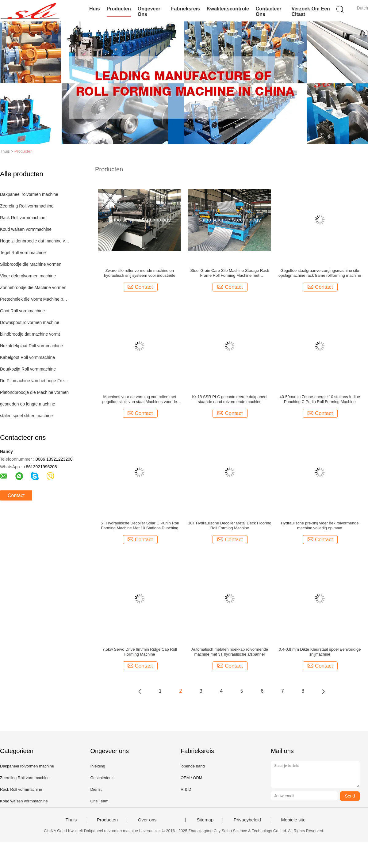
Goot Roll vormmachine (22, 311)
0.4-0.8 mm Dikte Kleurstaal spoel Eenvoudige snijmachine (320, 652)
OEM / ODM (192, 778)
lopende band (193, 766)
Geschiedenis (102, 778)
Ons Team (99, 801)
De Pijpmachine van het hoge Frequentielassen (35, 381)
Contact (16, 495)
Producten (119, 9)
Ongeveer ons (149, 11)
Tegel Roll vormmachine (23, 253)
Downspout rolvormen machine (30, 322)
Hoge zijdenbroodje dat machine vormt (35, 241)
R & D (186, 789)
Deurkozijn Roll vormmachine (28, 369)
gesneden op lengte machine (28, 404)
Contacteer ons (269, 11)
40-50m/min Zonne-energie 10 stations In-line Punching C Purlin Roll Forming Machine (320, 399)
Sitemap (205, 820)
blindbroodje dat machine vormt (30, 334)
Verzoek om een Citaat (310, 11)
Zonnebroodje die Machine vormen (33, 287)
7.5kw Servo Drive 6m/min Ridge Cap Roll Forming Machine (140, 652)
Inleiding (98, 766)
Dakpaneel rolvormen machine (29, 194)
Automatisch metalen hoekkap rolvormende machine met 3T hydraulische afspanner (230, 652)
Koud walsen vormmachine (26, 229)
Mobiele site (293, 820)
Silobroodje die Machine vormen (31, 264)
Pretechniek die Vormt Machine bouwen (35, 299)
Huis (95, 9)
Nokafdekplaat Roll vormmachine (31, 346)
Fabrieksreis (186, 9)
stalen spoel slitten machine (26, 416)
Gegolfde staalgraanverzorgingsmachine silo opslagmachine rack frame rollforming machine (320, 273)
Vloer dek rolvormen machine (28, 276)
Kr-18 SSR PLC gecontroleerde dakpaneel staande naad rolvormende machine (230, 399)
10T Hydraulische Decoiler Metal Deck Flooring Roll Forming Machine (230, 525)
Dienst (96, 789)
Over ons (147, 820)
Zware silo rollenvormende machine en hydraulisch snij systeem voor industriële (140, 273)
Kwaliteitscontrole (228, 9)
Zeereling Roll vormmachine (27, 206)
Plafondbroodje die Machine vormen (34, 392)
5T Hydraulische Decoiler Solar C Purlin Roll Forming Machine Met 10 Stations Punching (140, 525)
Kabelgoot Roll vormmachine (27, 357)
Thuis (71, 820)
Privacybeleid (247, 820)
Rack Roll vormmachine (23, 218)
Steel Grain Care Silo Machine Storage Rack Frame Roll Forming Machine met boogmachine (230, 273)
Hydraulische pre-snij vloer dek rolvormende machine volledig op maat (320, 525)
